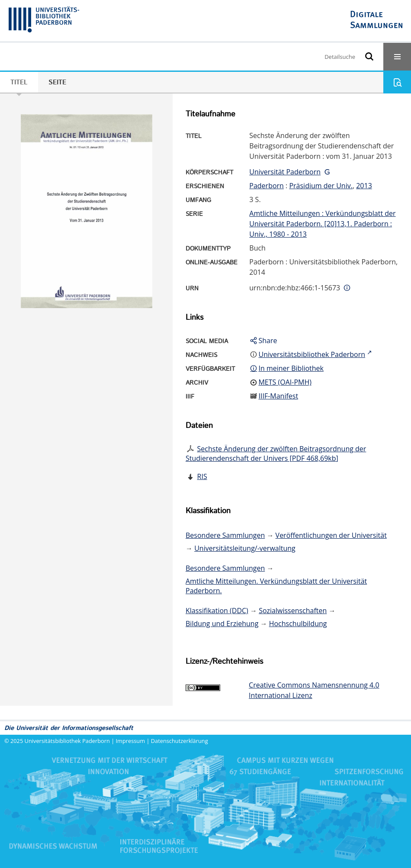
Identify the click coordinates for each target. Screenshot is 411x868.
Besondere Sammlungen (225, 535)
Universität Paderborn (285, 172)
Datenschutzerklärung (180, 741)
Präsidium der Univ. (321, 186)
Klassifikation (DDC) (217, 611)
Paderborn (267, 186)
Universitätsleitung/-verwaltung (245, 548)
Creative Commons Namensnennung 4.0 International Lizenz (314, 690)
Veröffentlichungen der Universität (331, 535)
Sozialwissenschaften (293, 611)
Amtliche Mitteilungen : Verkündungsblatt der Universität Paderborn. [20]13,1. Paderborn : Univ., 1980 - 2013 (322, 224)
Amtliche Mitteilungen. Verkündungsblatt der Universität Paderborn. (276, 586)
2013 (364, 186)
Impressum (131, 741)
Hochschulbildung (298, 624)
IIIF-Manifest (278, 396)
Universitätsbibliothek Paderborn (67, 741)
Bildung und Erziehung (222, 624)
